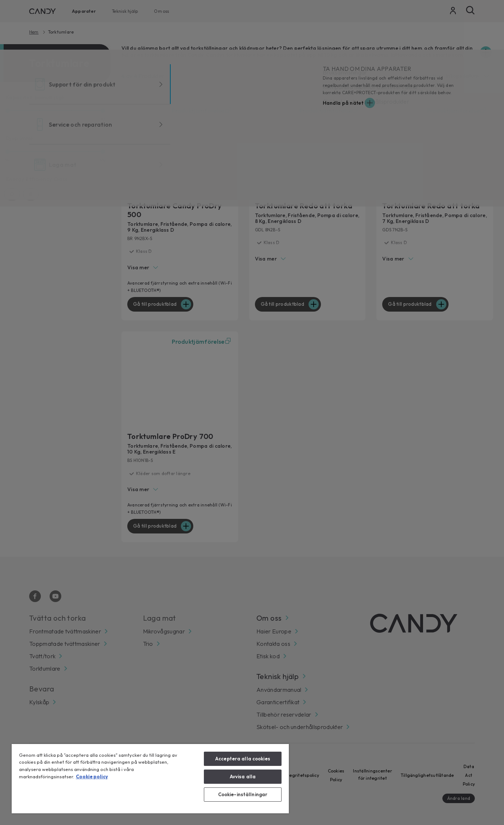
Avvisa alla (243, 776)
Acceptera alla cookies (243, 759)
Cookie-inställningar (243, 794)
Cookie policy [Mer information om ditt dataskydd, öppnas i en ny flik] (92, 776)
